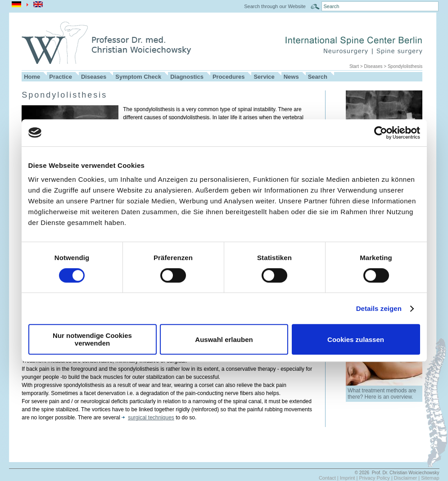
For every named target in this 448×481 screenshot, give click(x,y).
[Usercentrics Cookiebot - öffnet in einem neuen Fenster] (381, 133)
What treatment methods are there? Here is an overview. (382, 394)
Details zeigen (379, 308)
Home (32, 77)
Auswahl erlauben (224, 339)
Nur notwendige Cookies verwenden (92, 339)
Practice (61, 77)
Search (318, 77)
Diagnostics (187, 77)
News (291, 77)
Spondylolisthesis (405, 66)
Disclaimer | (407, 478)
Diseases (373, 66)
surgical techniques (148, 418)
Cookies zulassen (356, 339)
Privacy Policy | (376, 478)
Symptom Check (138, 77)
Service (264, 77)
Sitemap (430, 478)
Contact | (329, 478)
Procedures (229, 77)
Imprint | (350, 478)
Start (354, 66)
